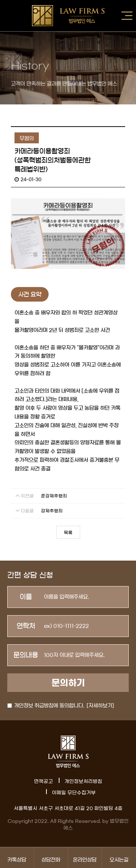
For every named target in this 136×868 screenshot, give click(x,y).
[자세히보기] (100, 706)
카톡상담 (17, 858)
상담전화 (51, 858)
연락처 (26, 626)
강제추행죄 (52, 511)
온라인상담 (85, 858)
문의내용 (26, 655)
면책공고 (44, 782)
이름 (26, 597)
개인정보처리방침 (83, 782)
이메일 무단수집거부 (74, 793)
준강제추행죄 (54, 496)
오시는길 (119, 858)
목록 (68, 533)
